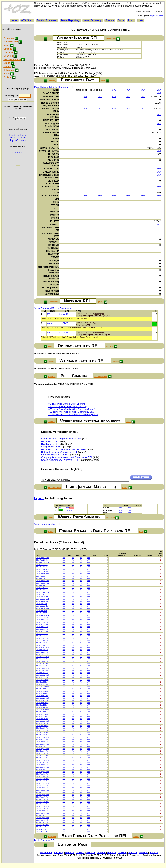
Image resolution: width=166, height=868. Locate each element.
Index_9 (154, 853)
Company (9, 38)
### (114, 90)
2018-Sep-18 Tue (42, 746)
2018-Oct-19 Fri (42, 693)
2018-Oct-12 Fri (42, 705)
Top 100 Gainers (18, 138)
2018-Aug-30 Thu (42, 776)
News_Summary (92, 20)
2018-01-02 (63, 333)
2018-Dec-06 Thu (42, 641)
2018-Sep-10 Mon (42, 760)
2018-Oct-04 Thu (42, 719)
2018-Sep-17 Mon (42, 749)
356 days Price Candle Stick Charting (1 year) (72, 409)
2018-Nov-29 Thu (42, 652)
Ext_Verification (12, 59)
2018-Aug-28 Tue (42, 781)
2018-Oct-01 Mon (42, 726)
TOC (50, 39)
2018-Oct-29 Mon (42, 680)
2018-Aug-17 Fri (42, 797)
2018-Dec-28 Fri (42, 618)
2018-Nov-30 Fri (42, 650)
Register (159, 16)
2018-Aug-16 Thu (42, 799)
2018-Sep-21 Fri (42, 739)
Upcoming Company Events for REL (60, 460)
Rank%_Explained (47, 20)
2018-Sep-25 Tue (42, 735)
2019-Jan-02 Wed (42, 615)
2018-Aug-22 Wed (42, 790)
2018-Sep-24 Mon (42, 737)
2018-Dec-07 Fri (42, 638)
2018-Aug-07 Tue (42, 815)
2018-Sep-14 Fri (42, 751)
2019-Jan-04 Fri (42, 611)
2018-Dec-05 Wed (42, 643)
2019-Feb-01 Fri (42, 595)
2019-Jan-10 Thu (42, 606)
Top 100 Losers (18, 140)
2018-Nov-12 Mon (42, 657)
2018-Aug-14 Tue (42, 804)
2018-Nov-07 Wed (42, 664)
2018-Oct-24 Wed (42, 687)
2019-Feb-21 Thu (42, 567)
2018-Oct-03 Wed (42, 721)
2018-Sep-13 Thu (42, 753)
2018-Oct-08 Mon (42, 714)
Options (8, 49)
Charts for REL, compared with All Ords (61, 439)
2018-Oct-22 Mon (42, 691)
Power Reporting (70, 20)
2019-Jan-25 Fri (42, 604)
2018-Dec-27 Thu (42, 620)
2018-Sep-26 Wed (42, 733)
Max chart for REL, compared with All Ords (63, 449)
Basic (6, 74)
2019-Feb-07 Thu (42, 588)
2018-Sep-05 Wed (42, 767)
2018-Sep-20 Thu (42, 742)
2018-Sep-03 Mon (42, 772)
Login (153, 16)
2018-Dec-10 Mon (42, 636)
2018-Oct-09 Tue (42, 712)
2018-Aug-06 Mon (42, 818)
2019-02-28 (63, 314)
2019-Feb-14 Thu (42, 578)
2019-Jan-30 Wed (42, 599)
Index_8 (143, 853)
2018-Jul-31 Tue (42, 827)
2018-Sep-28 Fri (42, 728)
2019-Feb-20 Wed (42, 569)
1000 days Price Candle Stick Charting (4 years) (73, 414)
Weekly (7, 66)
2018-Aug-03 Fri (42, 820)
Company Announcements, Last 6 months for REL (67, 457)
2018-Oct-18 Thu (42, 696)
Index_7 (133, 853)
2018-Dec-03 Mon (42, 647)
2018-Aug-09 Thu (42, 811)
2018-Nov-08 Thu (42, 661)
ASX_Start (27, 20)
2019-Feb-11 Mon (42, 583)
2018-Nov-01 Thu (42, 673)
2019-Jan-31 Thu (42, 597)
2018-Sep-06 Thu (42, 765)
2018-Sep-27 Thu (42, 730)
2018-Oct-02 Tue (42, 723)
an (48, 314)
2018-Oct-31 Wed (42, 675)
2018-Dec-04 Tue (42, 645)
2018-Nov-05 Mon (42, 668)
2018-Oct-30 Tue (42, 677)
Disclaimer (46, 853)
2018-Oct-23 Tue (42, 689)
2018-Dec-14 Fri (42, 627)
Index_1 (70, 853)
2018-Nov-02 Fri (42, 670)
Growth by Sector (18, 135)
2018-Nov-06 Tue (42, 666)
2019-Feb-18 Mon (42, 574)
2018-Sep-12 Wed (42, 756)
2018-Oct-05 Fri (42, 716)
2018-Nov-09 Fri (42, 659)
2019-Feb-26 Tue (42, 560)
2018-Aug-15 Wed (42, 802)
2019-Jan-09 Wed (42, 608)
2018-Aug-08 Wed (42, 813)
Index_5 (112, 853)
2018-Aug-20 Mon (42, 795)
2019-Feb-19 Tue (42, 572)
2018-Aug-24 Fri (42, 786)
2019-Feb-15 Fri (42, 576)
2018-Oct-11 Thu (42, 707)
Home (14, 20)
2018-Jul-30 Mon (42, 829)
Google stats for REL (52, 447)
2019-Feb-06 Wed (42, 590)
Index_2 (80, 853)
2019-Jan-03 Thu (42, 613)
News (6, 45)
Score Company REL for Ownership (52, 308)
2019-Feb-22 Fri (42, 565)
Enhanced (9, 70)
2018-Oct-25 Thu (42, 684)
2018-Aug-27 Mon (42, 783)
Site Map (59, 853)
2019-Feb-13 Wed (42, 581)
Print (131, 20)
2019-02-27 (63, 323)
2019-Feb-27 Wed (42, 558)
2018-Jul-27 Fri (41, 832)
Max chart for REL (51, 441)
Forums (110, 20)
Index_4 (101, 853)
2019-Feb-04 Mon (42, 592)
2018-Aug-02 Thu (42, 822)
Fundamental (11, 42)
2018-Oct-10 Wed (42, 710)
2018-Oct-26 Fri (42, 682)
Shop (121, 20)
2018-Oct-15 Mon (42, 703)
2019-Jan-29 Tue (42, 601)
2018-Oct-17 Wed (42, 698)
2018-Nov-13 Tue (42, 654)
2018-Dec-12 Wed (42, 631)
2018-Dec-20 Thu (42, 622)
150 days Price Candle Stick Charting (67, 406)
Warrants (8, 52)
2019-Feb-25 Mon (42, 562)
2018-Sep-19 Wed (42, 744)
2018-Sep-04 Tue (42, 769)
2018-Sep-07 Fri (42, 763)
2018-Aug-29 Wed (42, 779)
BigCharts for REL (51, 444)
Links (140, 20)
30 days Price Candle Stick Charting (67, 404)
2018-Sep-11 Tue (42, 758)
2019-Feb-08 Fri (42, 585)
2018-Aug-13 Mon (42, 806)
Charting (8, 56)
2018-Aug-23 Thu (42, 788)
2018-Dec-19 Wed (42, 624)
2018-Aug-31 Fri (42, 774)
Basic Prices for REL (45, 840)
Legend (39, 498)
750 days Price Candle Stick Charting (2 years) (72, 412)
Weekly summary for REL (47, 524)
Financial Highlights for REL (56, 455)
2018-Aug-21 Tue (42, 792)
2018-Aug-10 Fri (42, 809)
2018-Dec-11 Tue (42, 634)
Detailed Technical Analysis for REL (59, 452)
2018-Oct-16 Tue (42, 700)
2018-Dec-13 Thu (42, 629)
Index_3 (91, 853)
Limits (7, 63)
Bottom (7, 77)
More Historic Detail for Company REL (54, 87)
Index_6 (122, 853)
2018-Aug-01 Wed (42, 825)
